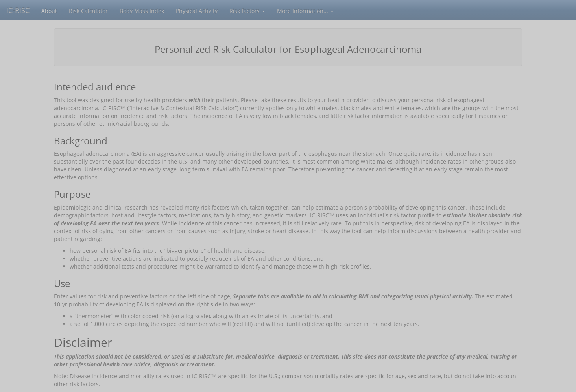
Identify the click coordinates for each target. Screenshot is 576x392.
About (49, 11)
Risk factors (247, 11)
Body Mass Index (142, 11)
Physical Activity (197, 11)
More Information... (305, 11)
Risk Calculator (88, 11)
